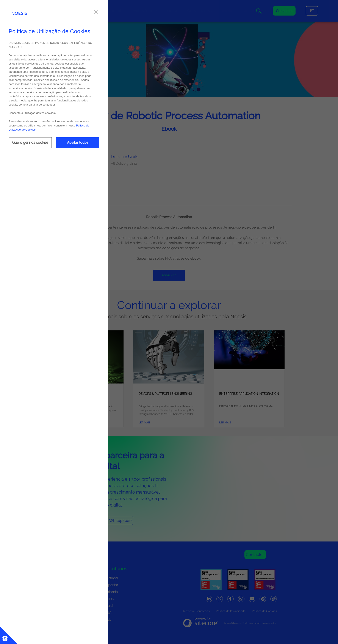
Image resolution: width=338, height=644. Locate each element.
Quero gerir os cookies (30, 143)
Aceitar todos (78, 143)
